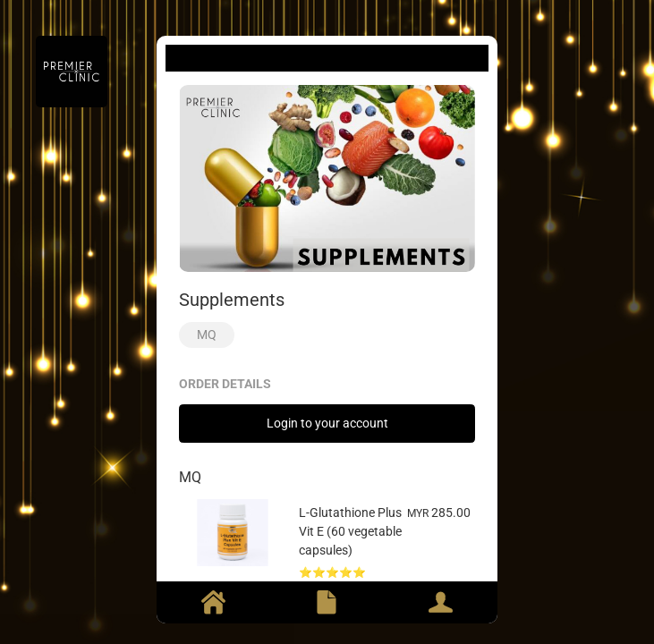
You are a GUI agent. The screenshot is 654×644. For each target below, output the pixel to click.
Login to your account (327, 423)
